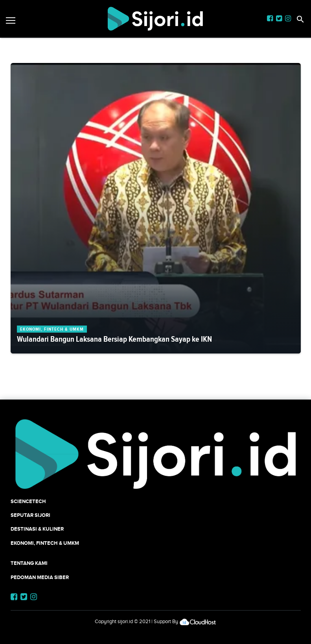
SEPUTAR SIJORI (30, 515)
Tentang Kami (29, 563)
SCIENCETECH (28, 501)
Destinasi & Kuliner (37, 529)
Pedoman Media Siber (40, 577)
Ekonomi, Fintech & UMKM (45, 543)
